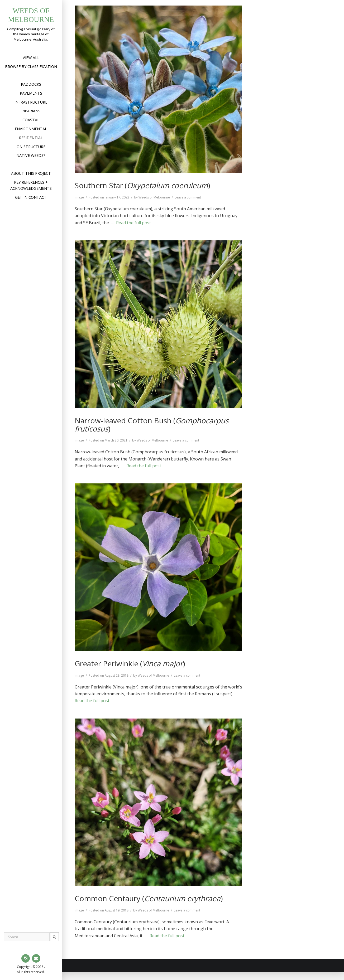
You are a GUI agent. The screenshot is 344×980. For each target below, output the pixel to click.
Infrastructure (31, 102)
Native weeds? (31, 155)
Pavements (31, 93)
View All (31, 58)
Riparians (31, 111)
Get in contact (31, 197)
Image (79, 197)
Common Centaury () (149, 898)
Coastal (31, 120)
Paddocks (31, 84)
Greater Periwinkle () (130, 663)
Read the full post (133, 223)
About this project (31, 173)
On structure (31, 147)
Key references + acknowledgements (31, 185)
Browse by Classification (31, 67)
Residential (31, 138)
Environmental (31, 129)
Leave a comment (188, 197)
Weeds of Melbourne (154, 197)
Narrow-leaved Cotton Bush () (152, 424)
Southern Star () (142, 185)
